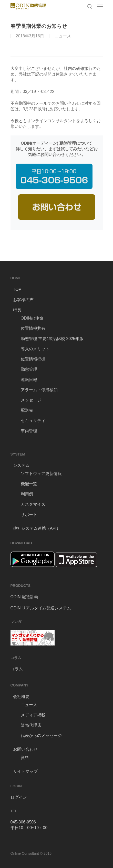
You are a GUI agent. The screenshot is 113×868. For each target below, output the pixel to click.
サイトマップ (25, 771)
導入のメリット (35, 349)
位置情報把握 (33, 359)
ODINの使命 (32, 318)
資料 (25, 758)
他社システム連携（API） (37, 528)
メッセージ (31, 400)
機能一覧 (29, 484)
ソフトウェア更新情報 (41, 474)
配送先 (27, 410)
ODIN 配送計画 (24, 597)
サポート (29, 515)
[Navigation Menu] (100, 6)
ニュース (63, 36)
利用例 (27, 494)
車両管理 (29, 431)
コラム (17, 669)
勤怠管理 (29, 369)
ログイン (19, 797)
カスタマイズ (33, 504)
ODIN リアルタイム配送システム (41, 608)
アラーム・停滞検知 (39, 390)
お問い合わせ (25, 749)
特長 (17, 310)
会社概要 (21, 697)
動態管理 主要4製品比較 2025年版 (52, 339)
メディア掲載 (33, 715)
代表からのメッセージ (41, 735)
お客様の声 (23, 300)
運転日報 (29, 380)
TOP (17, 289)
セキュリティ (33, 421)
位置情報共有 (33, 328)
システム (21, 465)
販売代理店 (31, 725)
